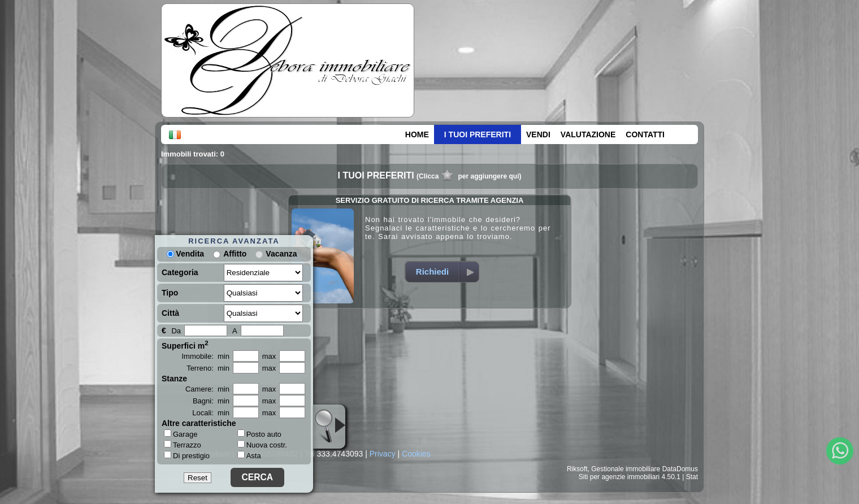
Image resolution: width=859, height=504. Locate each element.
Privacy (383, 454)
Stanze (174, 379)
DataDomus (680, 469)
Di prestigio (187, 455)
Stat (692, 477)
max (269, 356)
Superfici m (185, 345)
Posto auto (259, 434)
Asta (249, 456)
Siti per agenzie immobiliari (619, 477)
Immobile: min (205, 356)
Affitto (235, 254)
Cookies (416, 454)
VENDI (538, 134)
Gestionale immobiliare (626, 469)
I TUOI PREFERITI (478, 134)
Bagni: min (211, 401)
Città (170, 313)
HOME (417, 134)
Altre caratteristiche (199, 423)
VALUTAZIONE (588, 134)
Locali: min (211, 413)
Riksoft (577, 469)
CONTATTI (645, 134)
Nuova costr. (262, 445)
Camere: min (207, 389)
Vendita (185, 254)
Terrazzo (183, 445)
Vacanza (281, 254)
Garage (181, 434)
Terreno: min (208, 368)
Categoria (180, 272)
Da (176, 331)
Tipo (170, 293)
